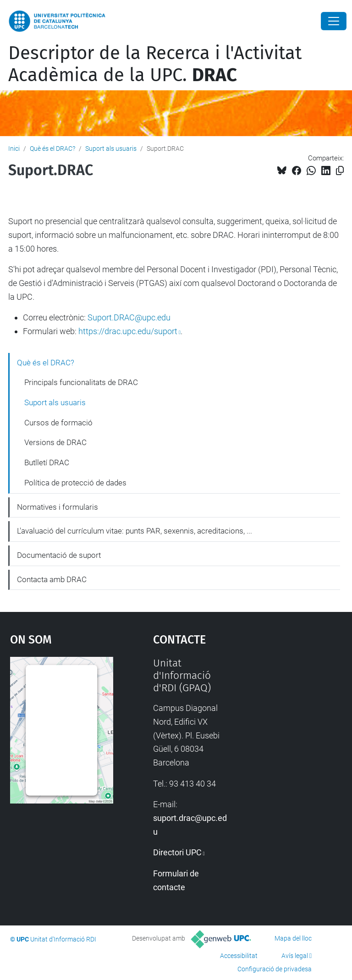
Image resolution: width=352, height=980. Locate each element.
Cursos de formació (58, 423)
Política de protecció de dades (75, 483)
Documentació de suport (59, 555)
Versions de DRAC (55, 442)
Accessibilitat (239, 956)
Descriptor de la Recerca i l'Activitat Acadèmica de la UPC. (155, 64)
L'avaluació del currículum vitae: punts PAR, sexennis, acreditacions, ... (135, 531)
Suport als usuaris (111, 149)
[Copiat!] (340, 171)
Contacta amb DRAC (52, 579)
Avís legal (295, 956)
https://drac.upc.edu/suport (128, 331)
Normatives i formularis (58, 507)
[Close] (334, 21)
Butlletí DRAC (47, 462)
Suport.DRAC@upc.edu (129, 317)
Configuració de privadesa (275, 969)
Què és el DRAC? (52, 149)
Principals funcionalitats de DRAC (81, 382)
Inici (14, 149)
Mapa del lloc (293, 938)
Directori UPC (177, 852)
